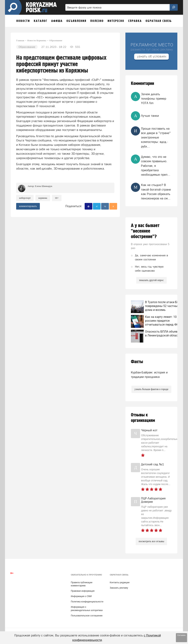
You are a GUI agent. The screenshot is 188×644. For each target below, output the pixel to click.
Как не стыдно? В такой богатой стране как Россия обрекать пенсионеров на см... (156, 192)
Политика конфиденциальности (87, 602)
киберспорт (25, 198)
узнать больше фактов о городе (151, 389)
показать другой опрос (151, 280)
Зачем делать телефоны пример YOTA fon (154, 99)
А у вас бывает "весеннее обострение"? (145, 231)
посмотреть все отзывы (151, 541)
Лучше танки (150, 116)
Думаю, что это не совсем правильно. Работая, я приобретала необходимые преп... (156, 166)
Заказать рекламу (119, 588)
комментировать (28, 206)
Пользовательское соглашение (87, 616)
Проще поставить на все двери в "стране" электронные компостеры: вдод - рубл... (156, 137)
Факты (137, 362)
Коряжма (43, 198)
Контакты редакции (120, 582)
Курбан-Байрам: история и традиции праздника (149, 375)
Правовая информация (83, 591)
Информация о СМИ (81, 596)
